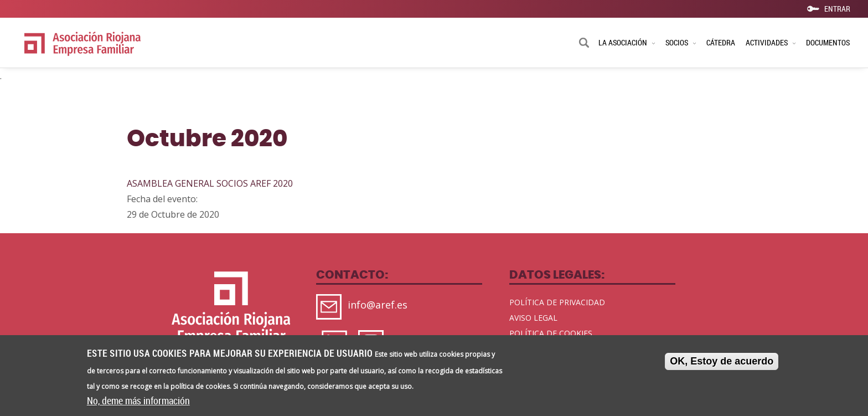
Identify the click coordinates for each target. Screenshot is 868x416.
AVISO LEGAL (533, 318)
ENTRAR (837, 8)
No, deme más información (138, 403)
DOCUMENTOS (828, 42)
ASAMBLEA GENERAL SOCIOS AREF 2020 (210, 183)
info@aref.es (378, 305)
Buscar (584, 44)
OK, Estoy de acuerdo (722, 363)
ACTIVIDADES (771, 42)
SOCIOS (681, 42)
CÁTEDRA (721, 42)
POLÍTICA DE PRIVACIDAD (557, 302)
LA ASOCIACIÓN (627, 42)
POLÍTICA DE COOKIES (551, 333)
